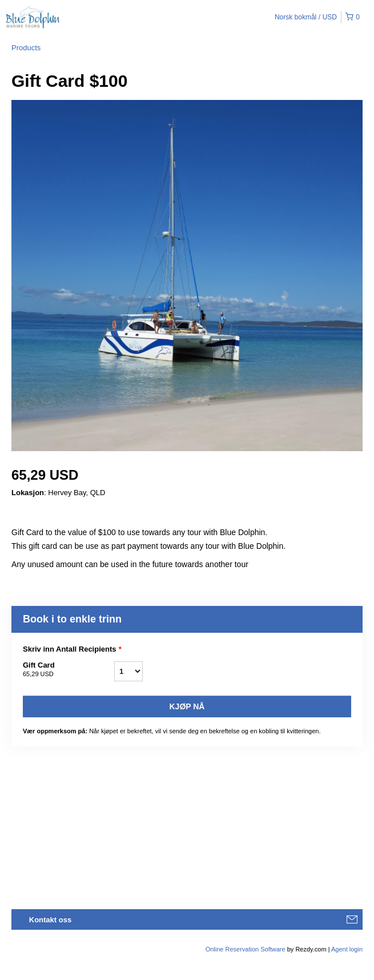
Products (26, 48)
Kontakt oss (50, 920)
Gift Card (69, 670)
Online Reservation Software (246, 949)
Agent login (347, 949)
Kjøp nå (187, 706)
